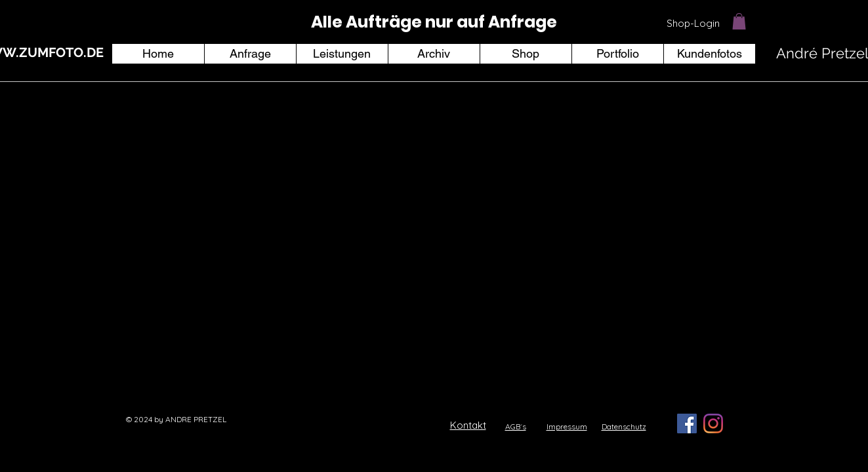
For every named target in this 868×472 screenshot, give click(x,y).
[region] (434, 23)
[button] (739, 21)
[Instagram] (713, 423)
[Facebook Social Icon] (687, 423)
